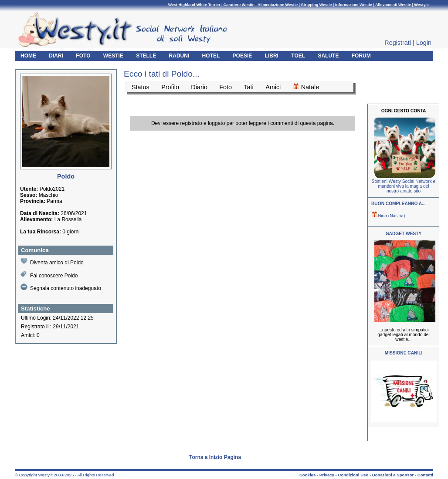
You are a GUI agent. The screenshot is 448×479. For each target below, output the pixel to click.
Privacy (327, 475)
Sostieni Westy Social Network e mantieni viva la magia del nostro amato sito (404, 186)
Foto (226, 87)
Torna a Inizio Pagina (215, 457)
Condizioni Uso (353, 475)
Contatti (425, 475)
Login (424, 43)
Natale (306, 87)
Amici (273, 87)
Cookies (307, 475)
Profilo (170, 87)
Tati (248, 87)
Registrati (398, 43)
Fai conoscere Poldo (49, 275)
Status (141, 87)
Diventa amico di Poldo (52, 261)
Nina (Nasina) (388, 216)
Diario (199, 87)
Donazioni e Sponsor (393, 475)
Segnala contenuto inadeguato (61, 287)
